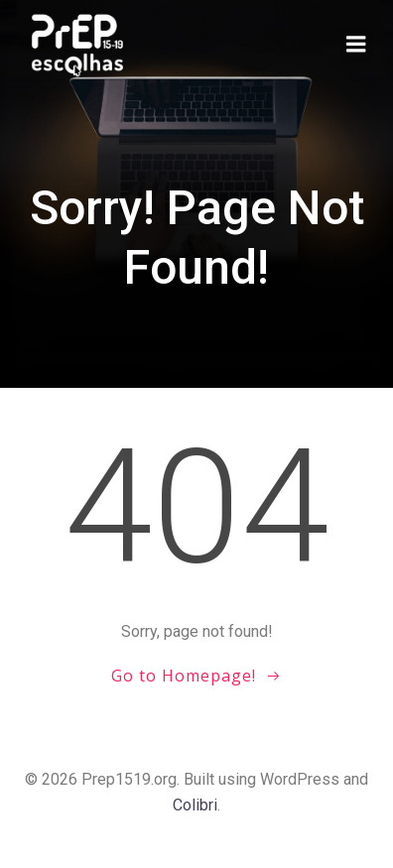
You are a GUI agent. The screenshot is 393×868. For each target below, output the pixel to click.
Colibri (195, 805)
